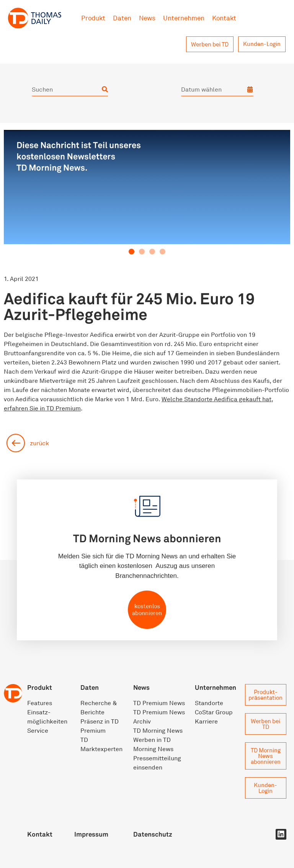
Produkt (93, 18)
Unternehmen (184, 18)
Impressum (91, 834)
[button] (131, 252)
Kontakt (224, 18)
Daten (122, 18)
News (147, 18)
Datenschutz (153, 834)
